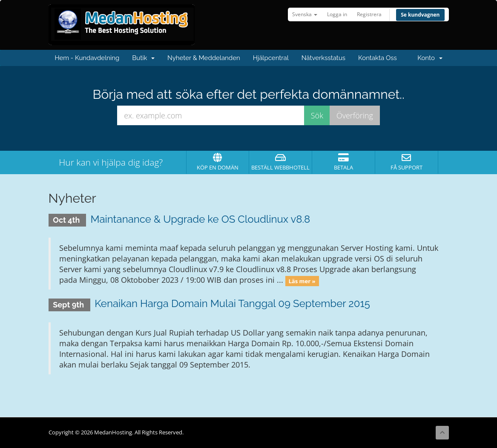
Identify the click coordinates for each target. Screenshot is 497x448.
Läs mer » (302, 281)
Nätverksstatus (323, 58)
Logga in (337, 14)
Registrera (369, 14)
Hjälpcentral (271, 58)
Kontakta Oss (378, 58)
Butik (143, 58)
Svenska (305, 14)
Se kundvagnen (420, 15)
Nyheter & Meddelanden (204, 58)
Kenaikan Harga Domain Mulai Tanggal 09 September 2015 (232, 303)
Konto (430, 58)
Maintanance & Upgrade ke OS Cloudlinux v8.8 (200, 219)
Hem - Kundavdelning (87, 58)
